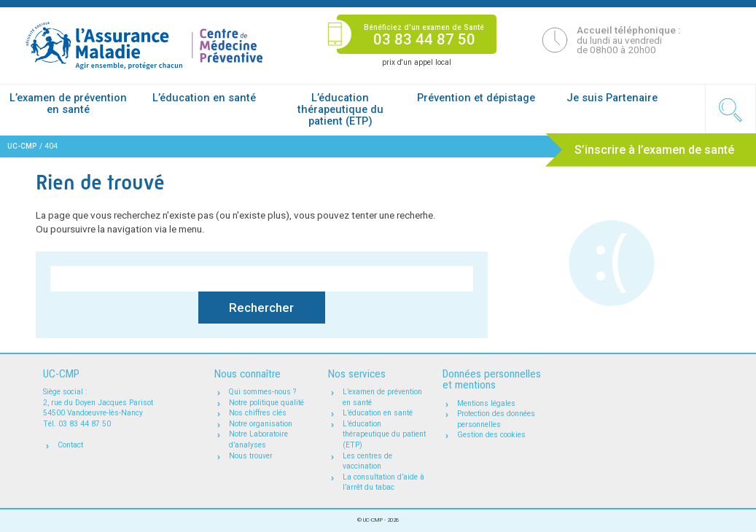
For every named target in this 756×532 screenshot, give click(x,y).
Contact (70, 445)
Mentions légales (486, 403)
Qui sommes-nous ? (262, 392)
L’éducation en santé (204, 98)
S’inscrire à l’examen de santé (654, 150)
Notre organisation (261, 424)
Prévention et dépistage (476, 98)
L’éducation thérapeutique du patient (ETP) (340, 109)
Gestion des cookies (491, 435)
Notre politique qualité (266, 403)
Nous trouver (251, 456)
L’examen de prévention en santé (68, 103)
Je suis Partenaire (612, 98)
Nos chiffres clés (258, 413)
